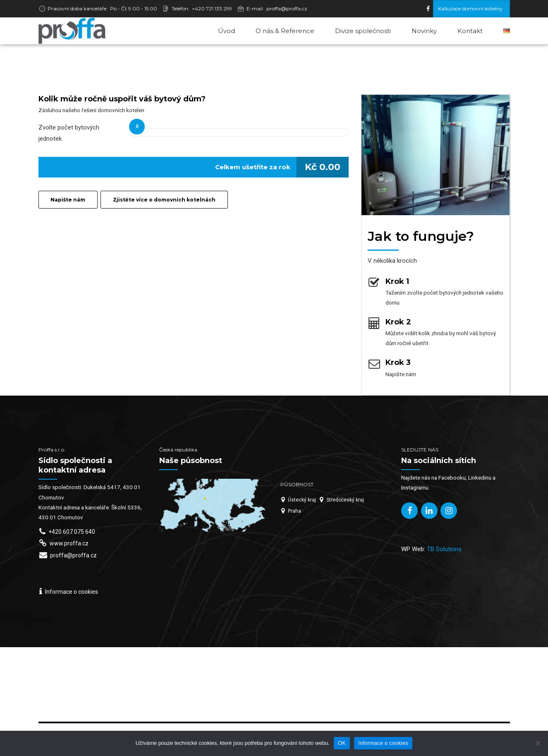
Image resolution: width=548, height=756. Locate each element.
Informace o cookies (383, 743)
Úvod (226, 31)
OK (342, 743)
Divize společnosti (363, 31)
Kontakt (470, 31)
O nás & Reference (285, 31)
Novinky (424, 31)
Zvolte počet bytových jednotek (69, 133)
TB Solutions (444, 550)
